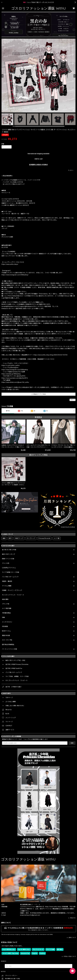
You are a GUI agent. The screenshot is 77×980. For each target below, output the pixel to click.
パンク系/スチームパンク (10, 577)
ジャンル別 (6, 563)
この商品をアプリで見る (39, 394)
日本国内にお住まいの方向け (38, 165)
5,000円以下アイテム (9, 568)
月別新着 (5, 626)
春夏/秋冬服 (6, 635)
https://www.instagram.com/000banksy (15, 370)
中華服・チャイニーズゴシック (12, 590)
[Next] (74, 76)
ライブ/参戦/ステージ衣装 (11, 572)
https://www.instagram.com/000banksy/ (15, 275)
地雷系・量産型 (7, 581)
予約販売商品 (6, 613)
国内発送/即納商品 (8, 645)
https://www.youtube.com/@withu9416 (15, 378)
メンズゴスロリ (7, 622)
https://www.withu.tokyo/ (10, 264)
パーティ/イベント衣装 (10, 649)
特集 (3, 617)
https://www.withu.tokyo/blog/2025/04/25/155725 (50, 355)
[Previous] (3, 76)
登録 (72, 743)
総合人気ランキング (8, 554)
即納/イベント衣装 (8, 559)
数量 (3, 144)
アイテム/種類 (7, 586)
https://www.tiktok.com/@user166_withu (15, 382)
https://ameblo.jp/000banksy (11, 374)
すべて (8, 411)
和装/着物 (5, 599)
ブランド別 (6, 604)
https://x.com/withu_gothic (11, 365)
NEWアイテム (6, 631)
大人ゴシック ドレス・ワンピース (13, 595)
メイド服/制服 (7, 608)
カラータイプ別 (7, 640)
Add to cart (39, 159)
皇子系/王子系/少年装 (9, 550)
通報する (73, 400)
